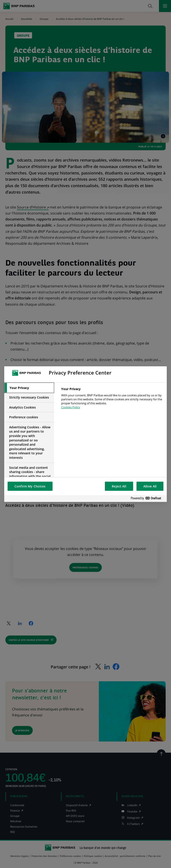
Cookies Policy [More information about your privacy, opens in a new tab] (71, 407)
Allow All (150, 486)
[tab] (29, 388)
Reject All (119, 486)
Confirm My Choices (30, 486)
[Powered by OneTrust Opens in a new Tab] (148, 498)
